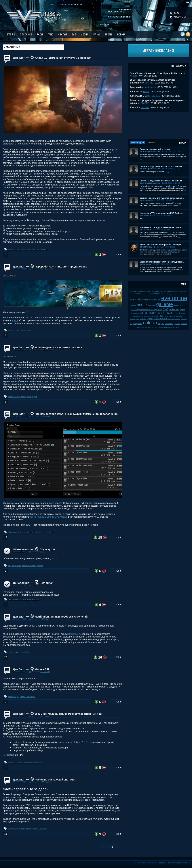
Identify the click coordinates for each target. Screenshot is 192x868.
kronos (133, 313)
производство (135, 319)
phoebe (52, 532)
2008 (139, 291)
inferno (36, 829)
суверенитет (146, 300)
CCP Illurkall (45, 672)
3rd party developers (28, 697)
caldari (150, 323)
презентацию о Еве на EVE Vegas (48, 517)
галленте (177, 305)
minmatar (167, 313)
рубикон (163, 294)
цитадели (44, 249)
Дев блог (19, 58)
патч (10, 566)
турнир (150, 319)
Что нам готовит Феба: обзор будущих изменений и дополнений (77, 414)
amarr (145, 313)
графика (140, 327)
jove (149, 305)
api (18, 697)
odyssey (40, 566)
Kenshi (134, 107)
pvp (165, 291)
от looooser (145, 264)
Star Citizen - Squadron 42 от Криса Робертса (156, 73)
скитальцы (149, 327)
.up (30, 60)
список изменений (29, 566)
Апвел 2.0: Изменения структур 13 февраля (63, 58)
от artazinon (146, 215)
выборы (181, 316)
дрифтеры (172, 327)
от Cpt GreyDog (147, 247)
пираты (176, 294)
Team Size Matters (47, 269)
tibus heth (184, 324)
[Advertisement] (158, 126)
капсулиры (151, 291)
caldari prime (159, 291)
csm (156, 327)
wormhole (183, 291)
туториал (29, 829)
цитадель (170, 294)
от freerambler (147, 200)
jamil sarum (174, 316)
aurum (29, 397)
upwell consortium (33, 249)
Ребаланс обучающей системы (55, 780)
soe (142, 316)
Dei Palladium (154, 96)
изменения (12, 249)
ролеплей (134, 291)
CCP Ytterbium (46, 716)
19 (6, 537)
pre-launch (159, 310)
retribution (35, 599)
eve (29, 532)
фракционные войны (25, 762)
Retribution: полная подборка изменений (61, 617)
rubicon (134, 310)
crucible (138, 294)
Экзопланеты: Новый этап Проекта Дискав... (162, 262)
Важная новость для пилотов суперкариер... (162, 198)
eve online (35, 532)
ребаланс (174, 309)
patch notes (27, 599)
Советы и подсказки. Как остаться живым (161, 166)
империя (167, 316)
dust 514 (142, 305)
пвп (173, 319)
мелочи (178, 319)
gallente (165, 304)
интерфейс (136, 299)
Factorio (135, 91)
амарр (170, 319)
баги (157, 316)
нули (181, 294)
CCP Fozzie (45, 619)
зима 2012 (38, 762)
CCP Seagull (45, 416)
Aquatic (133, 76)
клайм (153, 305)
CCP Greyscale (46, 782)
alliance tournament (173, 291)
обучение (43, 829)
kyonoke (183, 305)
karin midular (169, 324)
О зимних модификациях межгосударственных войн (69, 714)
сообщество (155, 294)
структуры (21, 249)
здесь (15, 320)
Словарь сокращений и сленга (155, 149)
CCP (42, 552)
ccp (161, 316)
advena (146, 92)
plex (19, 330)
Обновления (21, 549)
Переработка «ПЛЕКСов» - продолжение (61, 267)
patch (10, 599)
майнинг (144, 291)
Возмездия (74, 634)
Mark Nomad (151, 87)
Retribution (47, 583)
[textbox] (33, 47)
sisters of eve (151, 310)
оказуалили (44, 532)
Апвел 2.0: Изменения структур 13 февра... (161, 245)
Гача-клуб (136, 87)
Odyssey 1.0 (47, 549)
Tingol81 (145, 107)
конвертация (26, 330)
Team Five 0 (45, 60)
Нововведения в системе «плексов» (58, 347)
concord (177, 313)
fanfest (138, 313)
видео (161, 323)
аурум (34, 397)
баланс (20, 652)
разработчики (163, 327)
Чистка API (42, 669)
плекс (23, 397)
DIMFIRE (149, 83)
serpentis (184, 319)
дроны (178, 327)
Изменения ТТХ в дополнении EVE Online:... (162, 213)
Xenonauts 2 (137, 96)
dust (152, 313)
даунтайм (177, 324)
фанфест (154, 300)
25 (6, 657)
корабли (183, 310)
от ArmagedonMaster (150, 151)
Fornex (188, 863)
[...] (141, 158)
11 (6, 834)
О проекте (162, 863)
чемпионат (145, 294)
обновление (13, 532)
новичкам (12, 829)
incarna (134, 305)
